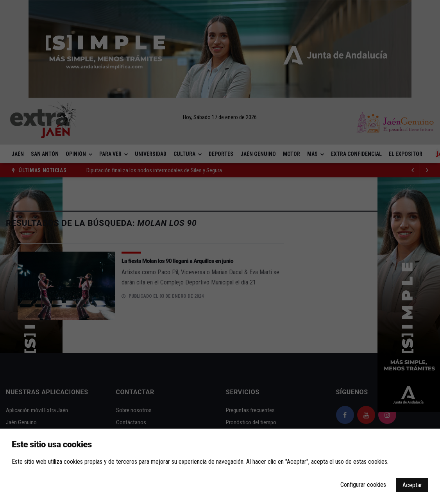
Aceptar (412, 485)
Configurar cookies (363, 485)
